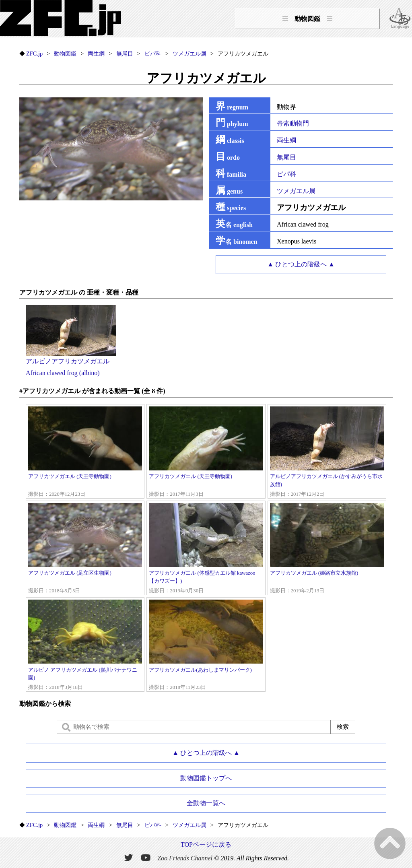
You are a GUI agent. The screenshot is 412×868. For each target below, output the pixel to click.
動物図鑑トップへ (206, 778)
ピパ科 (286, 174)
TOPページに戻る (206, 844)
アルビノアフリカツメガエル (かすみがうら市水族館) (327, 452)
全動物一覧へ (206, 803)
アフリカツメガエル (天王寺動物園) (85, 452)
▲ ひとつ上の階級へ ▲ (301, 264)
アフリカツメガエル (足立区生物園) (85, 549)
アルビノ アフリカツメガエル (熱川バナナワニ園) (85, 645)
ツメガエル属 (296, 191)
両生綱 (286, 140)
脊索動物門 (293, 123)
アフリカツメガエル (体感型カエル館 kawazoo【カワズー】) (206, 549)
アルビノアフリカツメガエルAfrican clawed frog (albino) (71, 361)
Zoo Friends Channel (185, 858)
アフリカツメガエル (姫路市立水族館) (327, 549)
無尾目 (286, 157)
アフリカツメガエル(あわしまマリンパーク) (206, 645)
